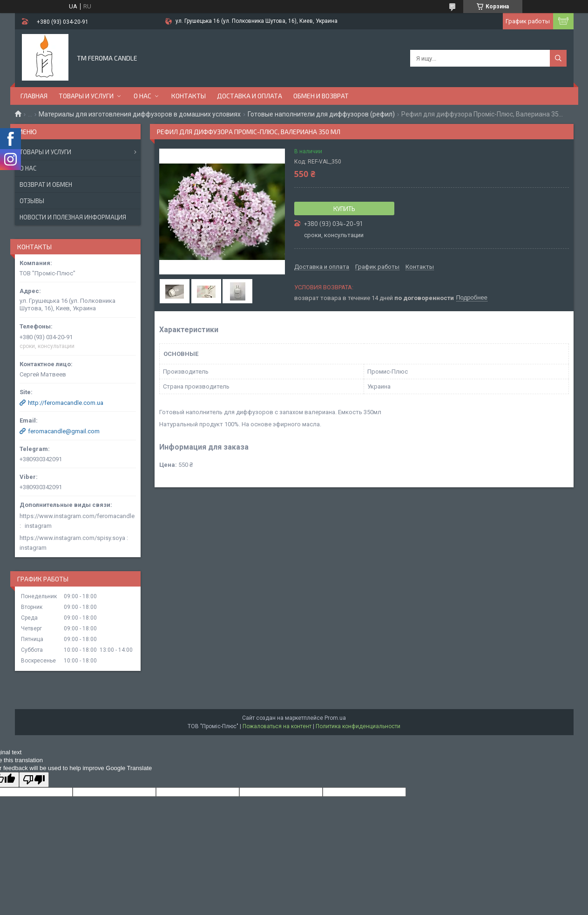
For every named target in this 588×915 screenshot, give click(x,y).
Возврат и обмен (46, 184)
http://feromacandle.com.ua (66, 403)
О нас (142, 96)
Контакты (189, 96)
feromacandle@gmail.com (64, 431)
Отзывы (32, 201)
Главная (34, 96)
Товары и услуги (86, 96)
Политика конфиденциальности (358, 726)
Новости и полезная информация (73, 217)
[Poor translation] (34, 780)
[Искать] (558, 58)
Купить (344, 209)
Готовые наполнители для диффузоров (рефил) (321, 114)
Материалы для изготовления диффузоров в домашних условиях (140, 114)
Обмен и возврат (321, 96)
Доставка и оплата (250, 96)
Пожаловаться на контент (277, 726)
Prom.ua (335, 718)
